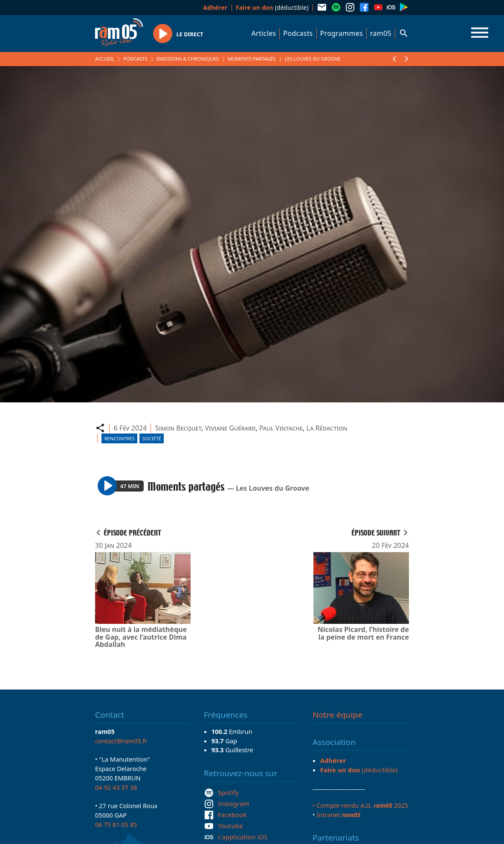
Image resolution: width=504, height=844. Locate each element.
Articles (264, 33)
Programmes (342, 33)
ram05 (381, 33)
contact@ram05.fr (121, 741)
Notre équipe (337, 715)
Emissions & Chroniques (188, 59)
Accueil (105, 59)
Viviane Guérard (230, 428)
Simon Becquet (178, 428)
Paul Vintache (281, 428)
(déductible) (272, 7)
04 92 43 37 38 (116, 787)
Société (152, 438)
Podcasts (298, 33)
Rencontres (120, 438)
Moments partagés (252, 59)
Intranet (338, 815)
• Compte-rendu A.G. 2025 (360, 805)
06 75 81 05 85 (116, 824)
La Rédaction (327, 428)
